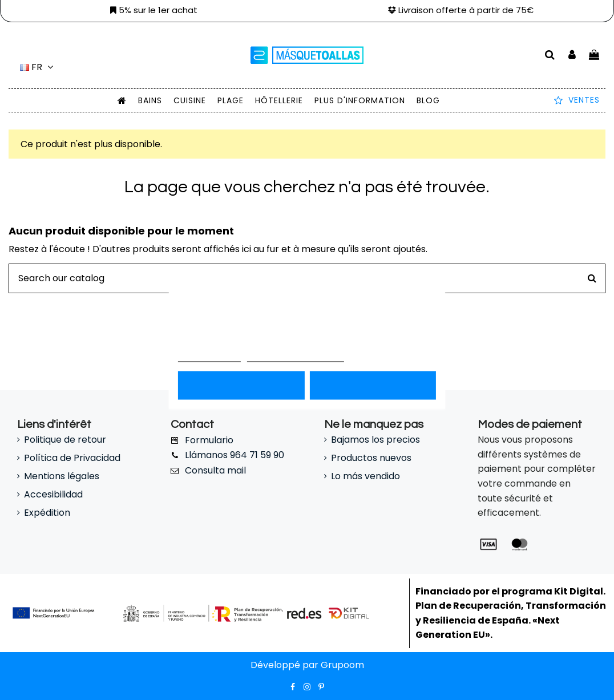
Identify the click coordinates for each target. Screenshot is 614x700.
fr (38, 67)
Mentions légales (62, 476)
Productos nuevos (371, 458)
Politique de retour (65, 440)
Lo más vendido (365, 476)
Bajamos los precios (375, 440)
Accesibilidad (53, 494)
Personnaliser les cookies (296, 356)
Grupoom (341, 665)
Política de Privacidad (72, 458)
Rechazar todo (241, 385)
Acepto (373, 385)
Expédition (47, 513)
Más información (209, 356)
